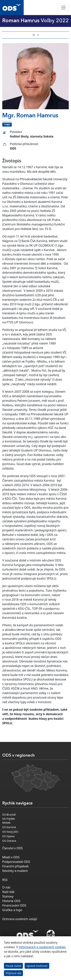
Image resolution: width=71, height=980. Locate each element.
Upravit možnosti (37, 966)
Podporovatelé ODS (16, 862)
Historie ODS (11, 901)
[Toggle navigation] (63, 8)
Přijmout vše (13, 973)
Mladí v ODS (11, 857)
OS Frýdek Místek (9, 821)
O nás (6, 887)
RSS (5, 880)
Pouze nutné (14, 966)
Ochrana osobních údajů (20, 919)
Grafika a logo (12, 910)
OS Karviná (9, 827)
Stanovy (8, 896)
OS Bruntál (9, 815)
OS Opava (8, 836)
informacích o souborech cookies (42, 947)
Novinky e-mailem (15, 871)
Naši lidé (8, 892)
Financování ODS (14, 905)
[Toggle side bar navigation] (35, 35)
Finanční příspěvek (16, 866)
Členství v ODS (12, 848)
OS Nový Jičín (10, 832)
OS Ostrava (9, 841)
